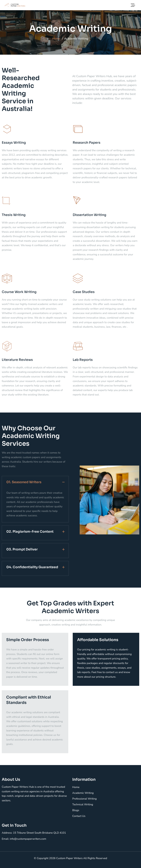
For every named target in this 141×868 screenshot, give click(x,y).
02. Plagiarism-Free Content (30, 532)
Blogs (76, 810)
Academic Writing (83, 793)
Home (56, 39)
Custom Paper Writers (70, 858)
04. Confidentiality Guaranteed (32, 567)
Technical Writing (83, 804)
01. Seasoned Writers (24, 482)
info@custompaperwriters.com (28, 839)
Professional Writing (84, 799)
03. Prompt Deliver (22, 549)
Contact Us (79, 816)
